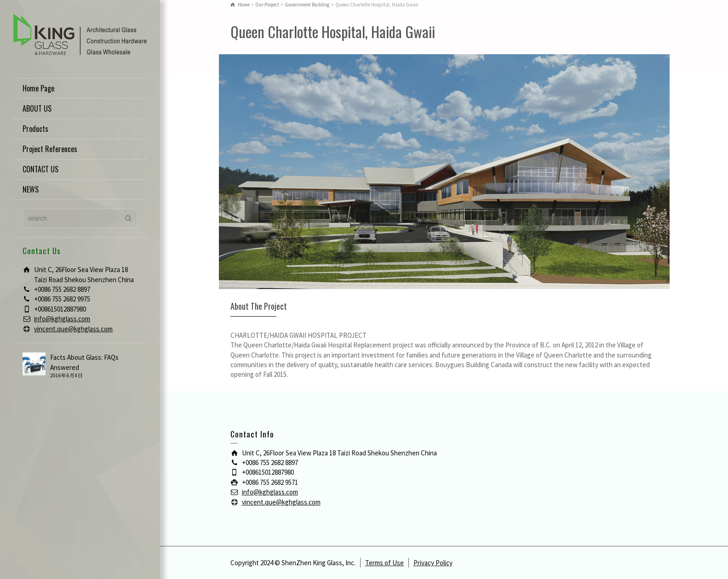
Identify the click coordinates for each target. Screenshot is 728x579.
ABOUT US (37, 108)
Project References (50, 149)
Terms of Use (384, 563)
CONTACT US (40, 169)
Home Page (38, 88)
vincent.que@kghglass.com (73, 329)
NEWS (31, 189)
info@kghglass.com (62, 319)
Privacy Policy (433, 563)
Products (35, 129)
